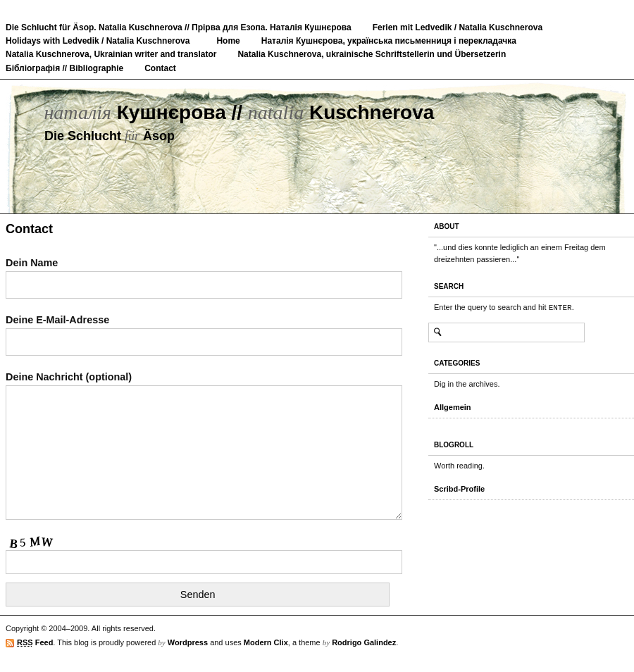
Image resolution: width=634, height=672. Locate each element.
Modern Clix (266, 642)
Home (228, 41)
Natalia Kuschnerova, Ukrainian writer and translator (111, 54)
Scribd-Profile (459, 489)
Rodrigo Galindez (364, 642)
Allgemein (453, 407)
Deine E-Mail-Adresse (204, 331)
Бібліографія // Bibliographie (64, 68)
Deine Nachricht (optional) (204, 447)
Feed (35, 643)
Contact (160, 68)
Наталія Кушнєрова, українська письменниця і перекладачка (389, 41)
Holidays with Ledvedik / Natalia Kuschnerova (98, 41)
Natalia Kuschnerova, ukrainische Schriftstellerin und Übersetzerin (372, 54)
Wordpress (188, 642)
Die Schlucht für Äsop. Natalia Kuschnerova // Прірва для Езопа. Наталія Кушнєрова (179, 27)
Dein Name (204, 274)
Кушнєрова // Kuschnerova (239, 112)
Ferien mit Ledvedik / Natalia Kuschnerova (458, 27)
